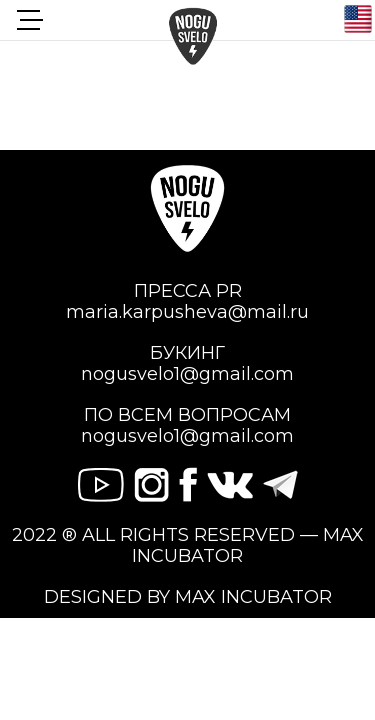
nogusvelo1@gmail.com (187, 374)
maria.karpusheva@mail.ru (187, 312)
